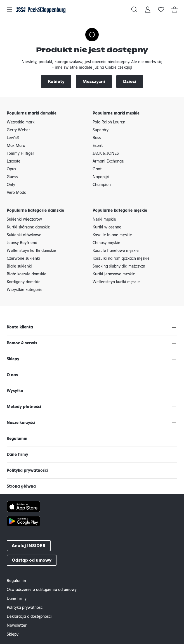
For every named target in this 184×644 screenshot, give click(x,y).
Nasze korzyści (21, 423)
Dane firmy (17, 455)
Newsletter (17, 626)
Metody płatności (24, 407)
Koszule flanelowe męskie (116, 251)
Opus (11, 169)
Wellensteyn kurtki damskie (31, 251)
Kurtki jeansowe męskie (114, 274)
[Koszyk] (174, 9)
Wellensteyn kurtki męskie (116, 282)
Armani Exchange (108, 161)
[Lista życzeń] (161, 9)
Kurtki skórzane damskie (28, 227)
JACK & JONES (106, 154)
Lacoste (14, 161)
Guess (12, 177)
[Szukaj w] (134, 9)
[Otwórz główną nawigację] (10, 9)
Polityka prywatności (27, 471)
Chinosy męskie (106, 243)
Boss (97, 138)
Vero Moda (16, 193)
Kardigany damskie (24, 282)
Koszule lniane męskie (112, 235)
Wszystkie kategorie (25, 290)
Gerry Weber (18, 130)
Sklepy (13, 359)
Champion (102, 185)
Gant (97, 169)
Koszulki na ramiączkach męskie (121, 259)
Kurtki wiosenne (107, 227)
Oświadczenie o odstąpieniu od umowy (42, 590)
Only (11, 185)
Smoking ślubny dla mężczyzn (119, 266)
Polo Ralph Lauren (109, 122)
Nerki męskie (104, 220)
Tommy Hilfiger (20, 154)
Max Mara (16, 146)
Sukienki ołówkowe (24, 235)
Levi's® (13, 138)
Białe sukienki (19, 266)
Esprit (98, 146)
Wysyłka (15, 391)
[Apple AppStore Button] (92, 507)
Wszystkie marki (21, 122)
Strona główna (21, 486)
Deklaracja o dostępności (29, 617)
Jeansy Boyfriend (22, 243)
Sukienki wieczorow (24, 220)
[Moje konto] (148, 9)
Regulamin (17, 439)
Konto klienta (20, 327)
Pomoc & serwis (22, 343)
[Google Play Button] (92, 521)
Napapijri (101, 177)
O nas (12, 375)
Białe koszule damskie (27, 274)
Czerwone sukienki (23, 259)
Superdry (101, 130)
